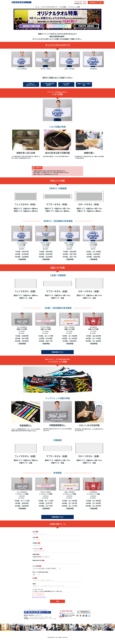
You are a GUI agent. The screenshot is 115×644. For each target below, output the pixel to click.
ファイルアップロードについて (39, 597)
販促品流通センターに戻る (96, 3)
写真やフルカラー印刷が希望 (84, 84)
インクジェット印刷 (74, 7)
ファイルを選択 (38, 594)
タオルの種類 (36, 566)
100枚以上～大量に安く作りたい (31, 84)
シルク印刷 (63, 7)
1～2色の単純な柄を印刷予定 (49, 84)
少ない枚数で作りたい (66, 84)
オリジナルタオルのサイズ (49, 7)
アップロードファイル (38, 589)
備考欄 (34, 584)
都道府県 (35, 554)
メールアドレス (36, 549)
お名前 (34, 537)
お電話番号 (35, 543)
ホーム (37, 7)
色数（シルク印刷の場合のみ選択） (41, 572)
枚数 (34, 578)
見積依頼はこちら (58, 352)
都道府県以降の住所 (37, 560)
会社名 (34, 532)
